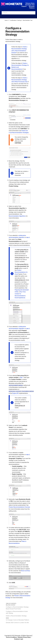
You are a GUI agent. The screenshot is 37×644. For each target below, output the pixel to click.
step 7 (22, 377)
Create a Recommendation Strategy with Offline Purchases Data (20, 80)
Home (6, 20)
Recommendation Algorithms (17, 216)
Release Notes (30, 3)
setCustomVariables (16, 385)
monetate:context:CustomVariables (21, 391)
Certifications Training (15, 20)
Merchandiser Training (29, 20)
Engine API (15, 393)
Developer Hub (30, 5)
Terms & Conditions (11, 637)
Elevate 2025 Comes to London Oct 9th (17, 623)
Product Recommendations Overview (19, 507)
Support (24, 6)
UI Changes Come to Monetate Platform (18, 620)
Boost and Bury (26, 571)
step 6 (28, 237)
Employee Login (19, 639)
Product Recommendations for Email (21, 272)
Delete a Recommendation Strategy (16, 616)
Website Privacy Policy (24, 637)
